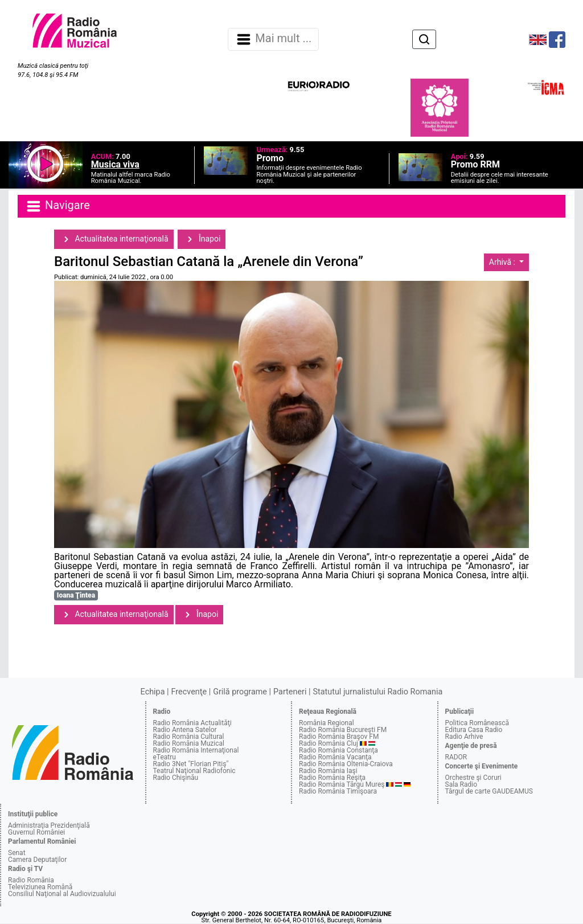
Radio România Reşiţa (332, 778)
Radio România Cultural (189, 737)
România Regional (327, 723)
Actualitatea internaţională (114, 239)
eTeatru (165, 757)
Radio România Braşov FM (339, 737)
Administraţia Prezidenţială (49, 825)
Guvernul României (36, 832)
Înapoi (202, 239)
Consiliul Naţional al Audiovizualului (62, 894)
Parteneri (290, 692)
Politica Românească (477, 723)
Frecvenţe (189, 692)
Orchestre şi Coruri (473, 778)
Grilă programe (240, 692)
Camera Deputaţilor (37, 860)
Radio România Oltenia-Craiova (346, 764)
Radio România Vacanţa (335, 757)
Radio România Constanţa (338, 750)
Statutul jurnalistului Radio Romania (377, 692)
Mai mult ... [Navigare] (273, 39)
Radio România (31, 880)
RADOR (456, 757)
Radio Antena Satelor (185, 730)
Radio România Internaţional (196, 750)
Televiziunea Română (40, 887)
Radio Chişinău (176, 778)
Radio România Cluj (329, 743)
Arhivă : (503, 262)
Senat (17, 853)
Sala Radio (461, 784)
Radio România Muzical (189, 743)
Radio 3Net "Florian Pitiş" (191, 764)
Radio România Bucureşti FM (343, 730)
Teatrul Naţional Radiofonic (194, 771)
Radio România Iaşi (328, 771)
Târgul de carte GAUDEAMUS (489, 791)
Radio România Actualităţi (192, 723)
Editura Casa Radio (474, 730)
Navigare (58, 206)
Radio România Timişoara (338, 791)
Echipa (153, 692)
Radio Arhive (464, 737)
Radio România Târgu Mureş (342, 784)
